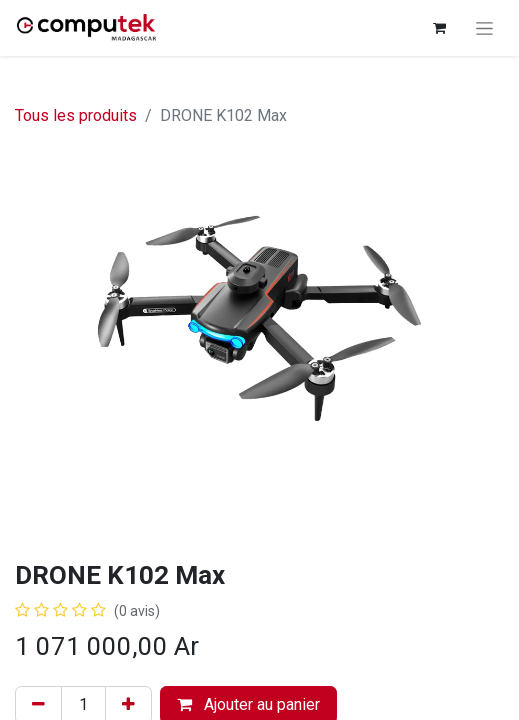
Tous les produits (76, 115)
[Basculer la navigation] (484, 28)
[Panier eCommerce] (439, 28)
